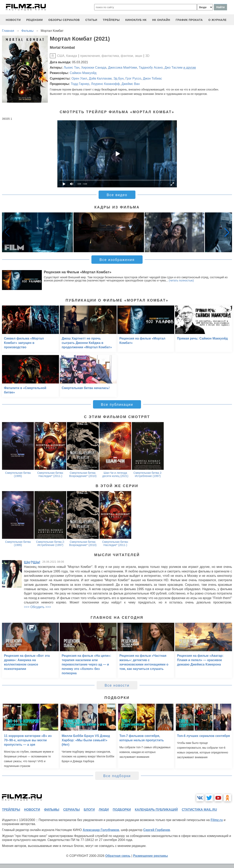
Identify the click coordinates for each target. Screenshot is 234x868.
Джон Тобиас (152, 78)
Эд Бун (118, 78)
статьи (91, 20)
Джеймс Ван (131, 84)
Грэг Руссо (133, 78)
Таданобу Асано (151, 68)
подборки (122, 810)
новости (13, 20)
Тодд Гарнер (80, 84)
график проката (189, 20)
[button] (227, 232)
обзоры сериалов (64, 20)
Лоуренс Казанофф (105, 84)
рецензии (35, 20)
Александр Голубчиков (101, 830)
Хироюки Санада (94, 68)
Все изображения (117, 260)
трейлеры (111, 20)
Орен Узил (79, 78)
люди (104, 810)
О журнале (217, 20)
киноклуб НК (136, 20)
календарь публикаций (156, 810)
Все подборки (117, 776)
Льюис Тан (72, 68)
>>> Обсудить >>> (37, 607)
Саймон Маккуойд (83, 73)
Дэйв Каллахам (100, 78)
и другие (190, 68)
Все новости (117, 685)
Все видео (117, 195)
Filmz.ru (217, 820)
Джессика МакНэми (123, 68)
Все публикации (117, 405)
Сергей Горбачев (157, 830)
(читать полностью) (181, 280)
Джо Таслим (173, 68)
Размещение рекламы (150, 856)
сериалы (71, 810)
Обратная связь (118, 856)
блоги (89, 810)
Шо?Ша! (32, 562)
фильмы (52, 810)
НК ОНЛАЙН (161, 20)
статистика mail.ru (199, 810)
